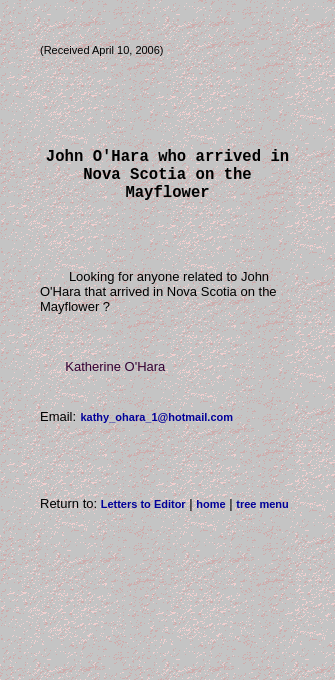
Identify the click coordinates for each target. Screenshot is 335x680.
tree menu (262, 516)
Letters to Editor (143, 516)
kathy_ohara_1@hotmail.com (156, 429)
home (210, 516)
